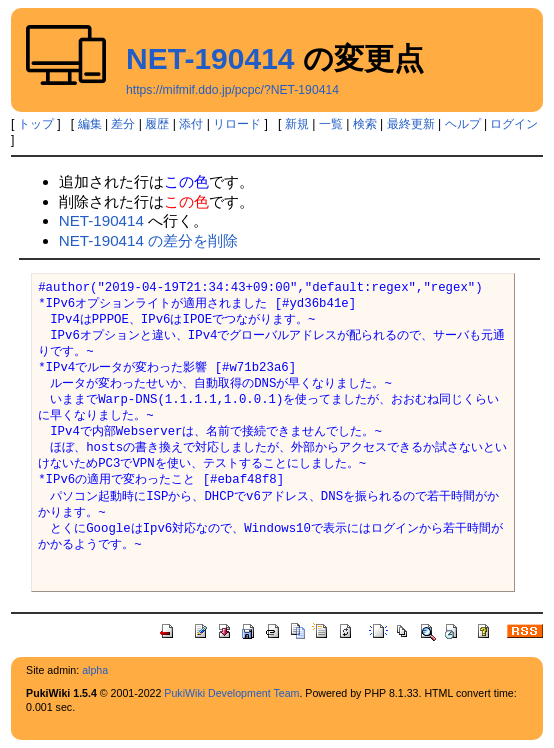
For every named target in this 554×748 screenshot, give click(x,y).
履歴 (157, 124)
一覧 (331, 124)
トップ (36, 124)
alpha (95, 670)
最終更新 (411, 124)
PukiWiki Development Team (231, 693)
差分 (123, 124)
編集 (90, 124)
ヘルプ (463, 124)
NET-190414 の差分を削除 (149, 240)
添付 (191, 124)
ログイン (514, 124)
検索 (365, 124)
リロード (237, 124)
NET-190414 (210, 58)
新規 (297, 124)
